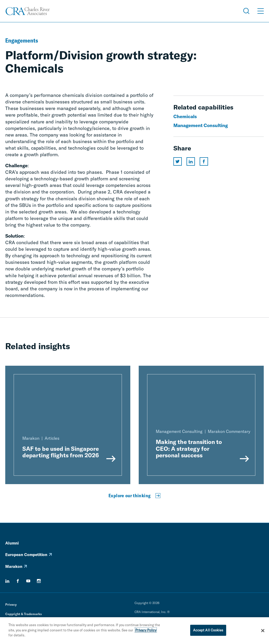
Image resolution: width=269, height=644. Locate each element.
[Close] (263, 631)
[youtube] (28, 581)
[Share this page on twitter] (178, 161)
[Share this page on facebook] (204, 161)
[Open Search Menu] (246, 11)
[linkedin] (7, 581)
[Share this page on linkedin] (191, 161)
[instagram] (39, 581)
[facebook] (18, 581)
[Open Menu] (261, 11)
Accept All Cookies (208, 631)
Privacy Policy (146, 631)
